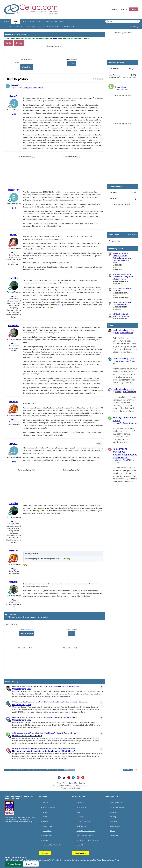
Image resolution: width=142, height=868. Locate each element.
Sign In (8, 43)
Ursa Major (13, 325)
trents (25, 687)
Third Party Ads (81, 826)
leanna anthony (121, 87)
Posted (126, 333)
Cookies (82, 783)
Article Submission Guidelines (86, 831)
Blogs (32, 21)
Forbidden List (114, 836)
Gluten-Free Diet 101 (116, 826)
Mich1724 (38, 687)
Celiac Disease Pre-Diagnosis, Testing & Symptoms (65, 687)
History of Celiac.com (83, 821)
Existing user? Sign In (119, 9)
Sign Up (134, 9)
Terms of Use (47, 831)
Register (46, 821)
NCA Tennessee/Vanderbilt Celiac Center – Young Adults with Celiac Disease (123, 277)
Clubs (39, 21)
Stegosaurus (114, 241)
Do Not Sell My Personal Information (88, 840)
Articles (7, 21)
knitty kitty (31, 749)
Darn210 (13, 402)
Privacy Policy (62, 783)
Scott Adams (28, 702)
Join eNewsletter (27, 634)
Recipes (46, 840)
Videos (24, 21)
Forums (15, 22)
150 (14, 208)
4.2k (14, 344)
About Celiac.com (51, 21)
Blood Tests (113, 821)
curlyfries (14, 278)
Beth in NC (14, 190)
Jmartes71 (28, 733)
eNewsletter (27, 67)
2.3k (14, 253)
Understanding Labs (22, 689)
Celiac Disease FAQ (116, 803)
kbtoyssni (13, 582)
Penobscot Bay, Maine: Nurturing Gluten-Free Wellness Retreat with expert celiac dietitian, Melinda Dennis (122, 258)
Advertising (80, 817)
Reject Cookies (31, 864)
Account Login (48, 826)
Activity (63, 21)
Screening (113, 817)
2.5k (14, 296)
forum (55, 38)
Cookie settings (55, 860)
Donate (72, 634)
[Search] (115, 21)
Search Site (80, 845)
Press (78, 812)
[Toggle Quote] (26, 554)
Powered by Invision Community (71, 788)
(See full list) (133, 235)
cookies (36, 860)
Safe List (112, 831)
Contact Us (73, 783)
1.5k (14, 600)
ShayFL (14, 235)
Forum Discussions (49, 807)
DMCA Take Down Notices (85, 836)
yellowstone (46, 749)
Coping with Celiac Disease (33, 88)
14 (14, 114)
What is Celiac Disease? (117, 807)
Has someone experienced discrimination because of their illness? (44, 751)
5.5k (14, 420)
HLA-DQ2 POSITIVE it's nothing (27, 736)
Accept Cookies (14, 864)
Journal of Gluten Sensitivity (52, 845)
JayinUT (16, 85)
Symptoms (113, 812)
